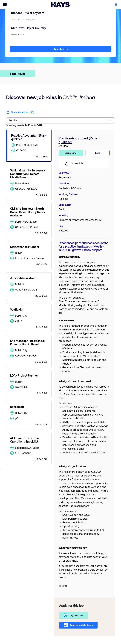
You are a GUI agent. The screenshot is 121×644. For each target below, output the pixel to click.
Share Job (74, 164)
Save (98, 153)
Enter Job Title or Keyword (27, 13)
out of (24, 125)
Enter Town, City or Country (28, 28)
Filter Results (18, 74)
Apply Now (71, 153)
